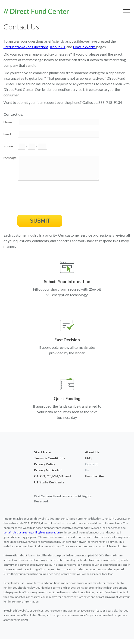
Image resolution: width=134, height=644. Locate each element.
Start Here (42, 457)
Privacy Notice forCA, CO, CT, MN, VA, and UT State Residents (52, 481)
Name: (8, 122)
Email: (8, 134)
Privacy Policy (45, 469)
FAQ (88, 463)
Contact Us (91, 472)
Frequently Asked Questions (26, 47)
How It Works (84, 47)
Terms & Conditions (50, 463)
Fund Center (36, 11)
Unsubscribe (92, 481)
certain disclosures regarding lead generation (32, 537)
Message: (11, 158)
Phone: (9, 146)
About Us (57, 47)
